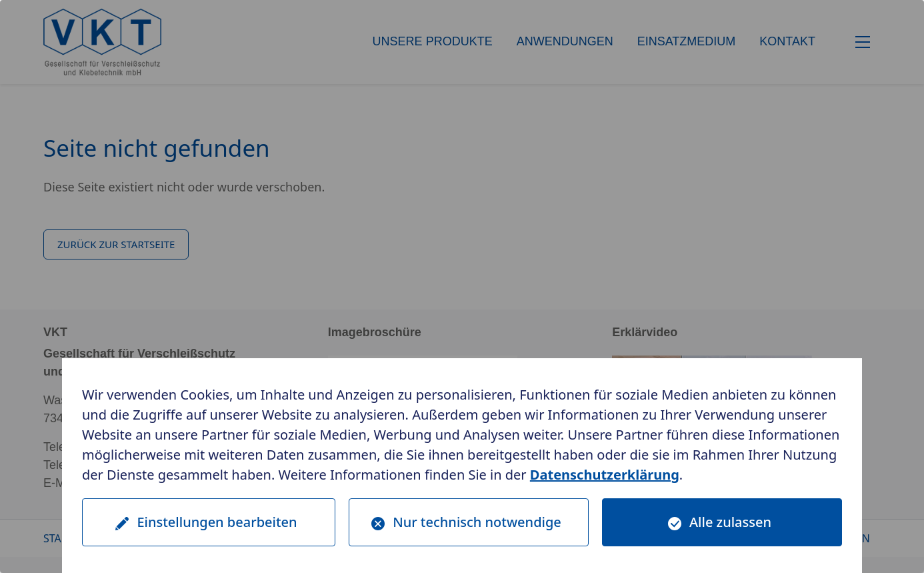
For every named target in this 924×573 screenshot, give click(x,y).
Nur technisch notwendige (477, 522)
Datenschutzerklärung (605, 475)
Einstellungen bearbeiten (217, 522)
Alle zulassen (730, 522)
